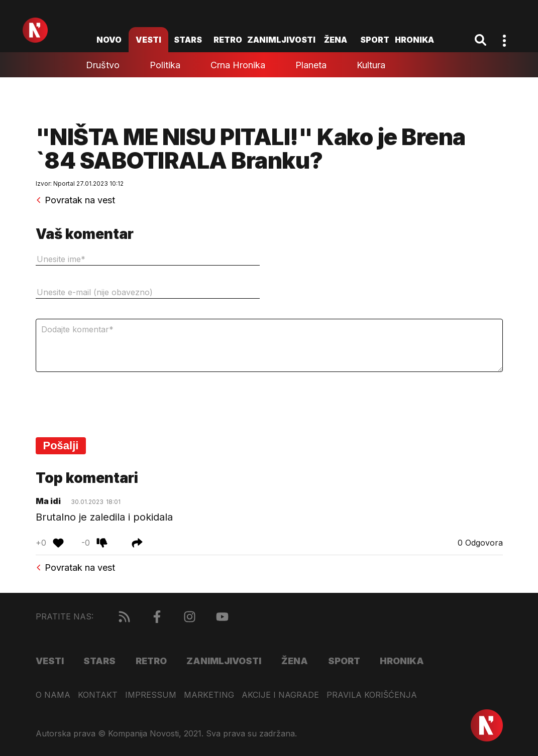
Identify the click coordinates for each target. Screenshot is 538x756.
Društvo (103, 65)
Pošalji (61, 446)
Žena (336, 40)
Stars (188, 40)
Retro (228, 40)
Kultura (371, 65)
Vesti (148, 40)
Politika (165, 65)
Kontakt (98, 695)
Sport (375, 40)
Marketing (209, 695)
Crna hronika (238, 65)
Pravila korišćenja (372, 695)
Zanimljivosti (281, 40)
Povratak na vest (75, 200)
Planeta (311, 65)
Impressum (151, 695)
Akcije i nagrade (280, 695)
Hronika (414, 40)
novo (109, 40)
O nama (53, 695)
